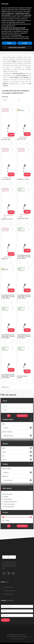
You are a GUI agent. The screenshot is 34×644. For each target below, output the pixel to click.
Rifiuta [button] (9, 43)
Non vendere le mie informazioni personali (13, 28)
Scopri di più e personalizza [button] (17, 47)
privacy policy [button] (18, 35)
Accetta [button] (25, 43)
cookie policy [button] (28, 15)
